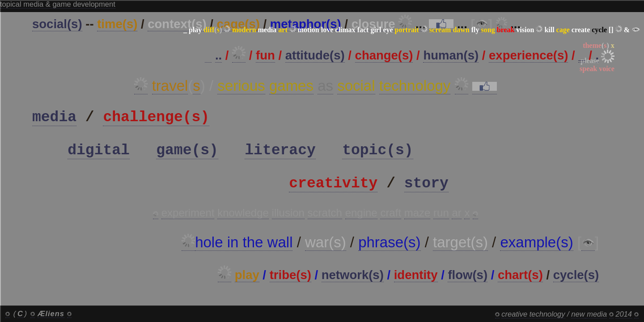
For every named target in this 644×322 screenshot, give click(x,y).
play (195, 30)
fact (363, 30)
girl (376, 30)
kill (549, 30)
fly (475, 30)
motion (309, 30)
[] (611, 30)
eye (388, 30)
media (267, 30)
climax (345, 30)
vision (525, 30)
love (327, 30)
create (581, 30)
